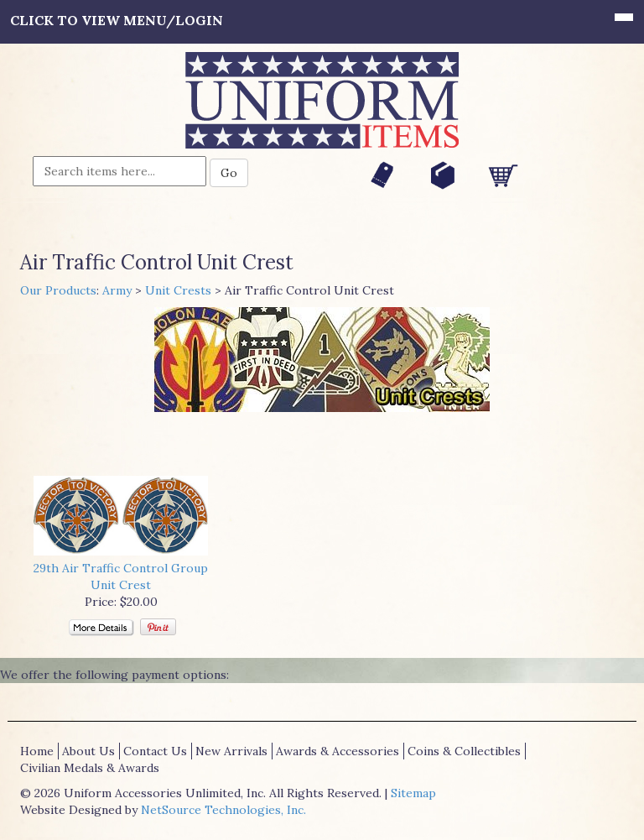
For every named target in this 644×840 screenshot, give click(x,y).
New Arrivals (231, 751)
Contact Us (155, 751)
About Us (88, 751)
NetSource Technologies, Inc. (223, 810)
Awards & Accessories (338, 751)
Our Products (58, 290)
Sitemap (413, 793)
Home (37, 751)
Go (229, 173)
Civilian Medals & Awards (90, 768)
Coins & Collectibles (464, 751)
